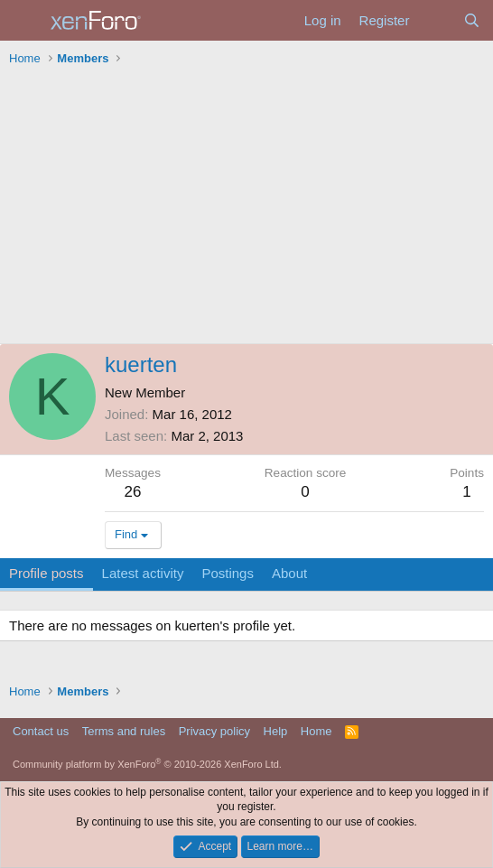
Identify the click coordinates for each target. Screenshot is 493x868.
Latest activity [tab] (143, 573)
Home (316, 731)
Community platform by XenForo (147, 764)
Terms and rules (124, 731)
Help (276, 731)
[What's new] (436, 20)
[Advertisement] (246, 208)
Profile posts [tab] (47, 573)
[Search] (472, 20)
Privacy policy (214, 731)
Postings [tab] (228, 573)
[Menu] (25, 21)
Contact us (41, 731)
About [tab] (289, 573)
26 (133, 492)
